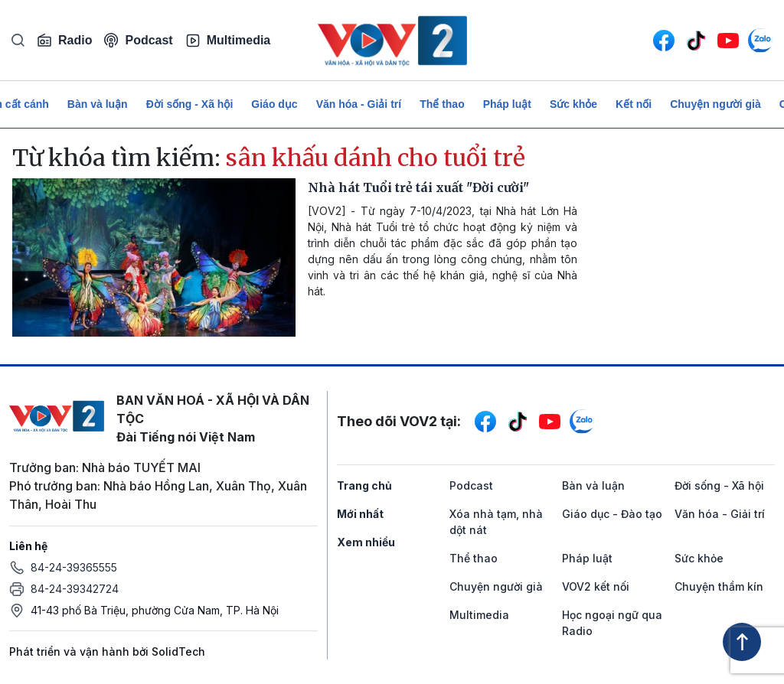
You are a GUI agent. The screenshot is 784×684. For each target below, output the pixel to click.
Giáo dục (274, 104)
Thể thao (442, 104)
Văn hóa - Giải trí (359, 104)
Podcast (138, 40)
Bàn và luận (98, 104)
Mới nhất (360, 514)
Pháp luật (507, 104)
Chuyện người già (715, 104)
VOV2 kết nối (596, 586)
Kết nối (634, 104)
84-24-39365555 (74, 567)
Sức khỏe (573, 104)
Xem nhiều (366, 542)
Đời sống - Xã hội (190, 104)
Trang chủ (364, 485)
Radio (64, 41)
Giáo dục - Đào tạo (612, 514)
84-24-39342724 (75, 589)
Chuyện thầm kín (719, 586)
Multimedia (228, 41)
